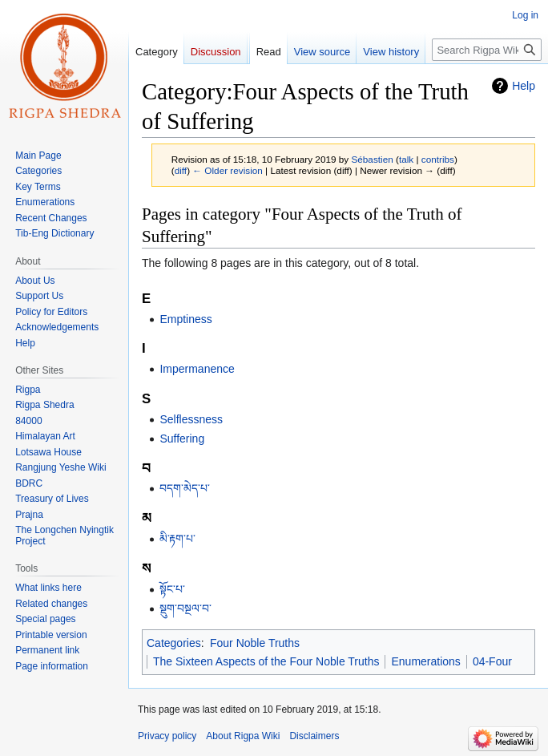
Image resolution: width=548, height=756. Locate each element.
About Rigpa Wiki (243, 736)
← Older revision (228, 170)
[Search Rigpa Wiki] (487, 50)
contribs (438, 159)
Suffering (182, 439)
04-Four (492, 661)
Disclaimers (314, 736)
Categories (174, 643)
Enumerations (425, 661)
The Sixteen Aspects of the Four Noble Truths (266, 661)
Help (524, 86)
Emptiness (185, 319)
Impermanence (197, 369)
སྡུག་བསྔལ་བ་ (185, 608)
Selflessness (191, 419)
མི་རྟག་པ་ (177, 539)
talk (406, 159)
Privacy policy (167, 736)
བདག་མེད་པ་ (185, 488)
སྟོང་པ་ (172, 589)
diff (181, 170)
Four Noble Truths (255, 643)
